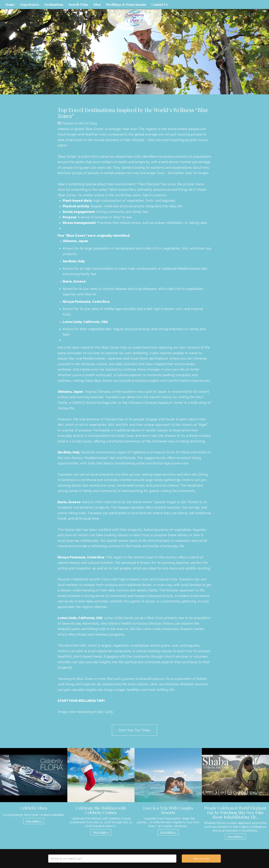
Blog (97, 5)
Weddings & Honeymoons (126, 5)
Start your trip (201, 859)
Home (10, 5)
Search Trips (78, 5)
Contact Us (160, 5)
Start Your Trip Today (134, 730)
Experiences (30, 5)
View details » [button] (34, 821)
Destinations (54, 5)
